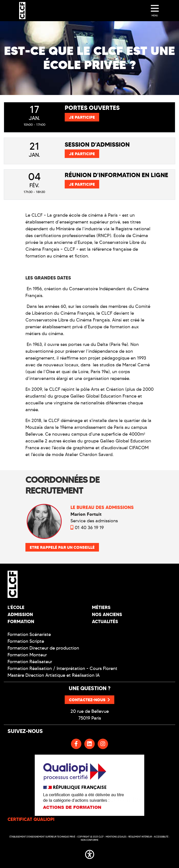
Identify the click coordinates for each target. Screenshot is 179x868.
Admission (20, 614)
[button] (90, 853)
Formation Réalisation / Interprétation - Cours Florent (62, 668)
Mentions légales (116, 837)
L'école (16, 607)
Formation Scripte (26, 641)
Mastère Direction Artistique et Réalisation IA (54, 675)
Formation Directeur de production (43, 648)
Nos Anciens (107, 614)
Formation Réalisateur (30, 662)
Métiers (101, 607)
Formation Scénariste (29, 634)
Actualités (105, 621)
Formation (21, 621)
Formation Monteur (27, 655)
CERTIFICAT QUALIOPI (31, 819)
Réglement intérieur (140, 837)
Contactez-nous (89, 700)
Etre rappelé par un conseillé (62, 547)
